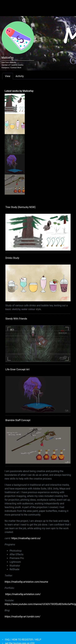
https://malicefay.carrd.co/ (26, 538)
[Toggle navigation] (7, 4)
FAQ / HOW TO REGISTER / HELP (23, 640)
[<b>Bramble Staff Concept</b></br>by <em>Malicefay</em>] (15, 184)
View (8, 76)
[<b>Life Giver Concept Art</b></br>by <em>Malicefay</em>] (15, 164)
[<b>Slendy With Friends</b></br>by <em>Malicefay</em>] (15, 144)
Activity (20, 76)
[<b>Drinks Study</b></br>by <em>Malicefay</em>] (15, 124)
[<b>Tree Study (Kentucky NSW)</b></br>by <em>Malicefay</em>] (15, 104)
